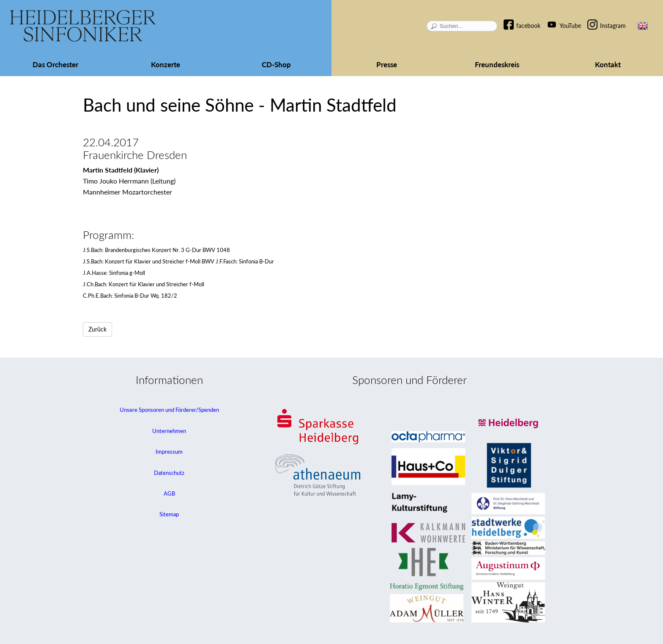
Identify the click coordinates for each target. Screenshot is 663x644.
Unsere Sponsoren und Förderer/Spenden (169, 410)
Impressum (169, 452)
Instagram (613, 26)
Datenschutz (169, 473)
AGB (169, 493)
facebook (528, 26)
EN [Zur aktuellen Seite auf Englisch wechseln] (643, 26)
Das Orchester (55, 64)
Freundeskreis (497, 64)
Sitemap (169, 514)
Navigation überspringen (513, 18)
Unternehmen (169, 431)
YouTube (570, 26)
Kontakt (608, 64)
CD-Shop (276, 64)
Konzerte (166, 64)
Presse (387, 64)
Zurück (97, 329)
